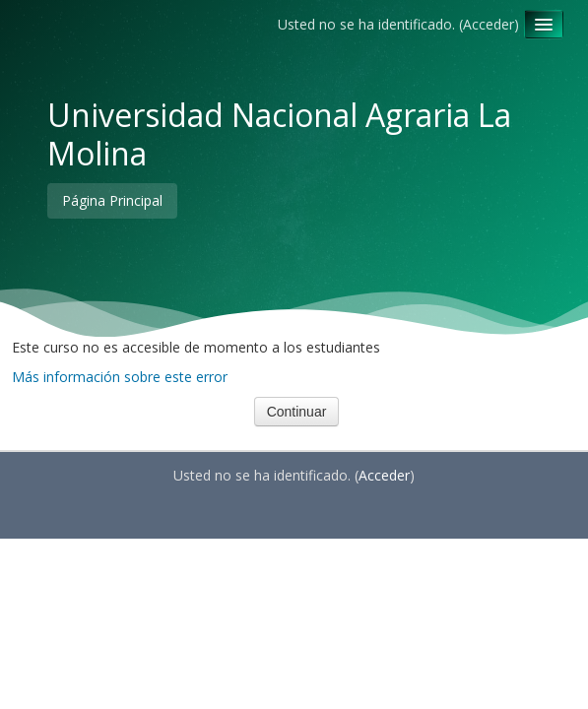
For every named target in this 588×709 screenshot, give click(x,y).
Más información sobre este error (120, 377)
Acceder (489, 24)
